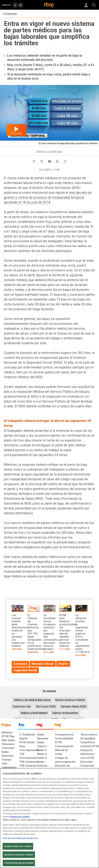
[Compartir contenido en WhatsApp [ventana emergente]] (57, 161)
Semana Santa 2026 (73, 706)
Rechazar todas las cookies (19, 856)
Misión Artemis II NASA (70, 700)
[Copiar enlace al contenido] (65, 161)
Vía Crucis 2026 (46, 706)
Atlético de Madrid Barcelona (32, 700)
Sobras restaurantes (65, 713)
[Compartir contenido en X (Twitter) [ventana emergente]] (42, 161)
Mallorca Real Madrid (34, 713)
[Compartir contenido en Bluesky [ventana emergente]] (49, 161)
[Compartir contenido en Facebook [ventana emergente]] (34, 161)
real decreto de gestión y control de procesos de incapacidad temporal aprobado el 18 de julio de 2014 (48, 197)
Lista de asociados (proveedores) (20, 840)
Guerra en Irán (22, 706)
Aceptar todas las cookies (18, 848)
